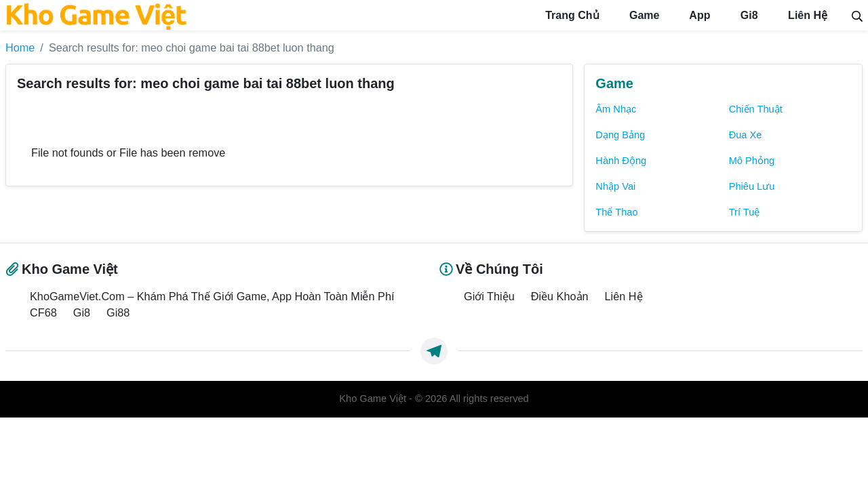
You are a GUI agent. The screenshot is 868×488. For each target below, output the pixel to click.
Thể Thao (616, 212)
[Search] (857, 15)
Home (20, 47)
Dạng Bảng (620, 135)
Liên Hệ (806, 15)
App (698, 15)
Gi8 (747, 15)
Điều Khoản (560, 296)
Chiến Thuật (756, 109)
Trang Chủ (571, 15)
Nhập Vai (615, 186)
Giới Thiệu (489, 296)
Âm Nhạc (616, 109)
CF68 (43, 312)
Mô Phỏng (752, 161)
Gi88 (118, 312)
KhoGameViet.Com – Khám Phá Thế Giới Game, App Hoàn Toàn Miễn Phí (212, 296)
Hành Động (621, 161)
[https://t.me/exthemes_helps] (434, 351)
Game (643, 15)
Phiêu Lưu (752, 186)
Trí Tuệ (745, 212)
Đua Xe (746, 135)
